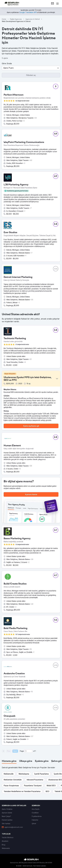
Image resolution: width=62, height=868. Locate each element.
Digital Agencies (16, 19)
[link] (52, 4)
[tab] (9, 761)
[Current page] (28, 751)
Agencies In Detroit (33, 19)
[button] (31, 68)
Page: (22, 751)
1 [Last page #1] (36, 751)
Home (4, 19)
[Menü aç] (57, 4)
